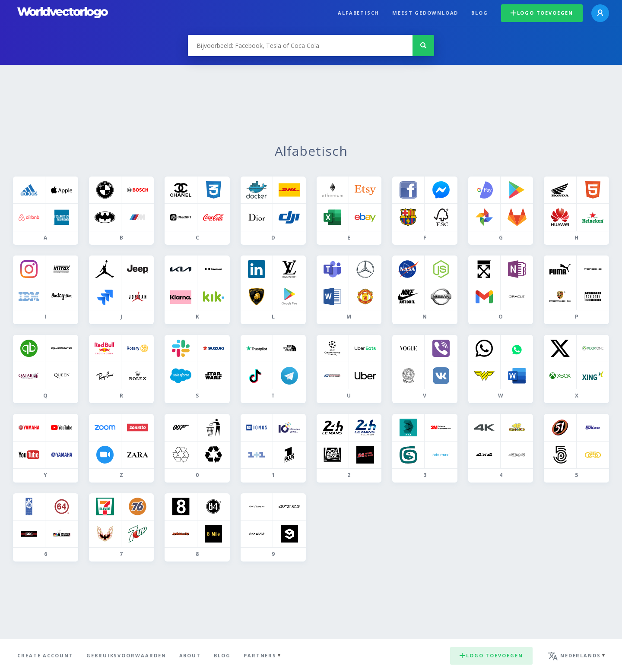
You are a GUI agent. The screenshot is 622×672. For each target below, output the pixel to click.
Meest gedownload (425, 13)
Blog (479, 13)
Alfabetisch (359, 13)
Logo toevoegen (542, 13)
